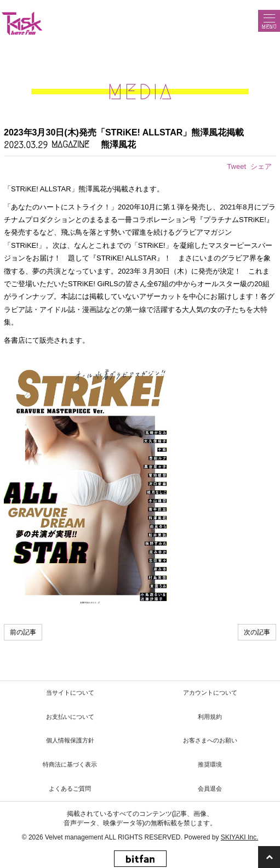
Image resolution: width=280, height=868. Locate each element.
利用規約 (210, 717)
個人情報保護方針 (70, 740)
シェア (261, 166)
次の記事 (257, 632)
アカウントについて (210, 693)
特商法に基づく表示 (70, 764)
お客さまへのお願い (210, 740)
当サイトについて (70, 693)
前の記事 (23, 632)
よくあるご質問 (70, 788)
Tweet (236, 166)
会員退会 (210, 788)
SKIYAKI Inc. (239, 837)
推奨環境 (210, 764)
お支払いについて (70, 717)
